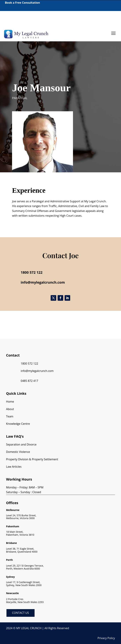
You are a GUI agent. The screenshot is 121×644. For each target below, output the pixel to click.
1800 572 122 (10, 17)
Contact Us (21, 613)
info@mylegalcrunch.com (37, 371)
